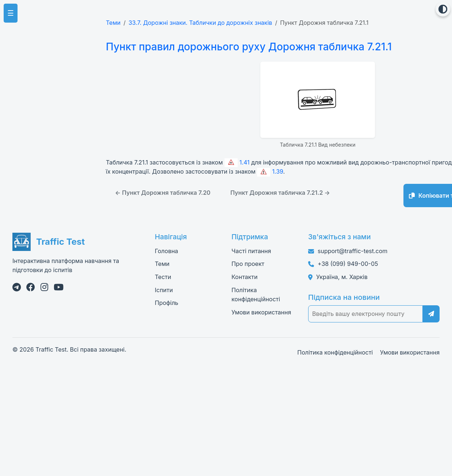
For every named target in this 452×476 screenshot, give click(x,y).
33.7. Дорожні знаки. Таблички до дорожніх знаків (200, 23)
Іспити (164, 290)
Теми (113, 23)
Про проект (248, 264)
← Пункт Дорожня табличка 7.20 (163, 193)
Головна (166, 251)
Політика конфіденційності (335, 352)
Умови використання (261, 312)
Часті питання (251, 251)
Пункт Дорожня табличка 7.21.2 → (280, 193)
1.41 (237, 162)
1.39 (270, 171)
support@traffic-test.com (353, 251)
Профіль (166, 303)
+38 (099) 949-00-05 (348, 264)
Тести (163, 277)
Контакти (244, 277)
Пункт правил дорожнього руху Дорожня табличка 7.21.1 (246, 47)
